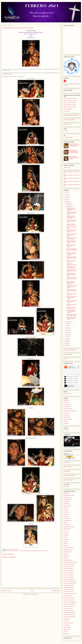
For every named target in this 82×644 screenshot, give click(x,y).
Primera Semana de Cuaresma (70, 98)
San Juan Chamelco (68, 573)
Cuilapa (65, 510)
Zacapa (65, 631)
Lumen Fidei (66, 487)
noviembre (69, 205)
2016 (66, 198)
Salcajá (65, 558)
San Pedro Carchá (68, 592)
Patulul (65, 541)
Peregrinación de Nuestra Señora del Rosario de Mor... (71, 258)
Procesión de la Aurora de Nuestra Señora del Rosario (71, 231)
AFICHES (66, 359)
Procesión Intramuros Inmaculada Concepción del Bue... (71, 271)
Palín (65, 537)
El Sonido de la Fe (68, 394)
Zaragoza (66, 633)
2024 (66, 192)
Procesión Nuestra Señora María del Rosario (71, 238)
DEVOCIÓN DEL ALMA (69, 480)
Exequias (66, 415)
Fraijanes (66, 516)
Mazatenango (67, 529)
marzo (68, 333)
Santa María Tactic (68, 608)
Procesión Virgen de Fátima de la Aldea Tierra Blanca (70, 283)
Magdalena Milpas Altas (69, 527)
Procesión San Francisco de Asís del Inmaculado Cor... (71, 291)
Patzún (65, 546)
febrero (68, 334)
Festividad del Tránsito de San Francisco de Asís (71, 315)
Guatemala (26, 551)
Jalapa (65, 522)
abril (67, 331)
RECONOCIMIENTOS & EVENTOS (71, 115)
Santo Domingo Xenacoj (69, 615)
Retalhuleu (66, 556)
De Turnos (66, 131)
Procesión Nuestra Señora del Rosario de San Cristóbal (71, 254)
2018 (66, 194)
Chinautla (66, 502)
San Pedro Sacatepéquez (69, 594)
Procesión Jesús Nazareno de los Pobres (71, 264)
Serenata (66, 423)
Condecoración (67, 404)
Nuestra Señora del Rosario (34, 551)
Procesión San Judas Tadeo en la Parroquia (71, 225)
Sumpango (66, 619)
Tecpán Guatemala (68, 623)
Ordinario (41, 551)
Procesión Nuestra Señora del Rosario (71, 294)
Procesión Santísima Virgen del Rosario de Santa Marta (71, 217)
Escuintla (66, 514)
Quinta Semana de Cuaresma (70, 107)
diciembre (68, 203)
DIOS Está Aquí (67, 471)
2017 (66, 196)
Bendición (66, 400)
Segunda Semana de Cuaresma (70, 101)
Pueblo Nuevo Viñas (68, 548)
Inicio (32, 591)
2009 (66, 346)
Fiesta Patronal (67, 419)
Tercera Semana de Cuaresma (70, 103)
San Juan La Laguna (68, 577)
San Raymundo (67, 596)
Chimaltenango (67, 499)
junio (67, 327)
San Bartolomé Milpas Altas (69, 562)
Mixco (65, 531)
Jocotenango (66, 525)
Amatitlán (66, 493)
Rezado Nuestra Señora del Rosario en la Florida (71, 246)
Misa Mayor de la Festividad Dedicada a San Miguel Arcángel (74, 151)
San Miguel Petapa (68, 587)
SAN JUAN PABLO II (68, 467)
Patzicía (65, 543)
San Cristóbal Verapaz (68, 564)
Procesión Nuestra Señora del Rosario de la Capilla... (71, 235)
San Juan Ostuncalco (68, 579)
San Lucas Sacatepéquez (69, 583)
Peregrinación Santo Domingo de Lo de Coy (71, 267)
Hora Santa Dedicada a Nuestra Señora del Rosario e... (71, 311)
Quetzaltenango (67, 550)
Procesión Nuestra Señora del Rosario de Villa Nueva (71, 213)
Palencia (66, 535)
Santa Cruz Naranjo (68, 600)
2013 (66, 338)
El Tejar (65, 512)
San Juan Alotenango (68, 571)
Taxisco (65, 621)
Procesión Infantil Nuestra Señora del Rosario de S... (71, 279)
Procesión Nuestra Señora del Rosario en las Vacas (71, 302)
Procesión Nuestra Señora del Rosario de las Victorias (71, 298)
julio (67, 325)
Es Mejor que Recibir (68, 137)
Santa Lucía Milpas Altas (69, 604)
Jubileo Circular (67, 167)
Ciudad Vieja (66, 506)
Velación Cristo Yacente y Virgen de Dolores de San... (71, 221)
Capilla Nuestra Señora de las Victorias (16, 551)
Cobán (65, 508)
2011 (66, 342)
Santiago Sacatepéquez (69, 613)
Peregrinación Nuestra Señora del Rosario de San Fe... (71, 242)
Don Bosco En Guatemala (69, 411)
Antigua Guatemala (68, 495)
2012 (66, 340)
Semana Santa (67, 111)
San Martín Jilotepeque (68, 585)
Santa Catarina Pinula (68, 598)
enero (68, 336)
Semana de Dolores (68, 109)
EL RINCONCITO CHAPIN (69, 476)
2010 (66, 344)
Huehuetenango (67, 520)
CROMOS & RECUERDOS (69, 120)
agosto (68, 324)
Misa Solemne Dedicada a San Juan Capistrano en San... (71, 250)
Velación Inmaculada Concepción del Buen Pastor (71, 275)
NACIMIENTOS (67, 462)
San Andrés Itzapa (68, 560)
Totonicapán (66, 625)
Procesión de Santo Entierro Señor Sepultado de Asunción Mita (74, 145)
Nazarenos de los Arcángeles (70, 350)
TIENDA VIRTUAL (67, 124)
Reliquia (65, 421)
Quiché (65, 554)
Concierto (66, 402)
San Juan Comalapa (68, 575)
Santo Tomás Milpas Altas (69, 617)
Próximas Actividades (68, 354)
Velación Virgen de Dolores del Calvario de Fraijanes (74, 158)
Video (65, 86)
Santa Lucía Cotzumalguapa (70, 602)
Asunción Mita (67, 497)
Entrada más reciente (7, 591)
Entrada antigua (56, 591)
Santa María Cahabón (68, 606)
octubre (68, 206)
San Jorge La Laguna (68, 566)
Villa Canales (66, 627)
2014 (7, 551)
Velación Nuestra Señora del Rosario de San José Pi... (71, 318)
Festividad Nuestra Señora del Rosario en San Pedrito (72, 287)
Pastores (66, 539)
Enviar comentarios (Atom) (34, 594)
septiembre (69, 322)
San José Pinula (67, 569)
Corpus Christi (67, 409)
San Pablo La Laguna (68, 590)
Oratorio (65, 533)
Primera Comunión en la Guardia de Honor (71, 308)
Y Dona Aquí (66, 430)
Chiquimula (66, 504)
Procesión (45, 551)
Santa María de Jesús (68, 610)
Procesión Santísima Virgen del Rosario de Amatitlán (71, 209)
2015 (66, 200)
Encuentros (66, 413)
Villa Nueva (66, 629)
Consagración (67, 407)
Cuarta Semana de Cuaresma (70, 105)
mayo (68, 329)
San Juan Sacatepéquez (69, 581)
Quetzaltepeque (67, 552)
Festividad (66, 417)
